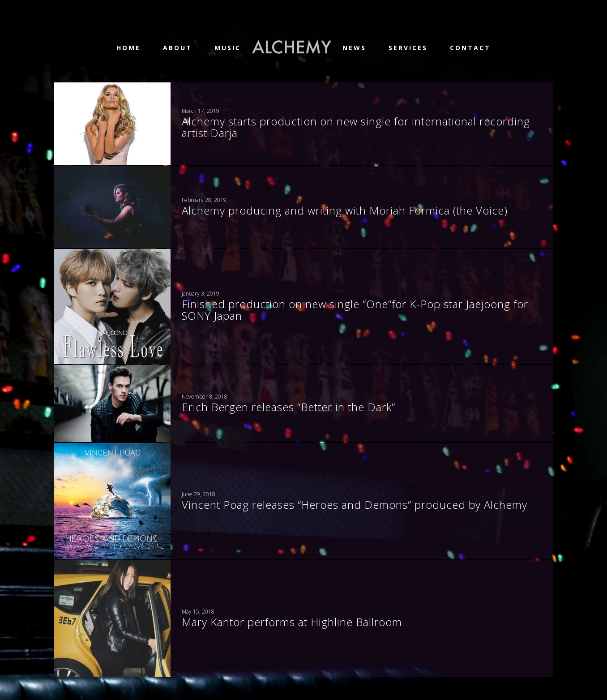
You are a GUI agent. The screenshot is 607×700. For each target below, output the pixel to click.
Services (408, 48)
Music (228, 48)
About (177, 48)
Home (128, 48)
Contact (470, 48)
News (354, 48)
